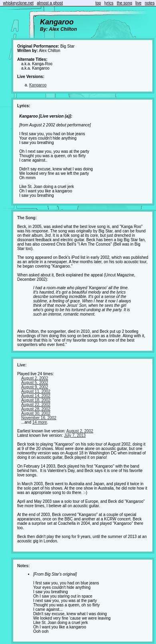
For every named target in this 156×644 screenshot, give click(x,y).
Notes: (23, 566)
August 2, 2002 (35, 378)
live (139, 3)
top (98, 3)
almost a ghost (50, 3)
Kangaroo (38, 85)
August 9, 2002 (35, 387)
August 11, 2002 (36, 391)
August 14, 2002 (36, 396)
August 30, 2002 (36, 413)
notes (150, 3)
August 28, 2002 (36, 409)
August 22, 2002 (36, 405)
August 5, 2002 (35, 383)
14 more (40, 422)
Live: (22, 365)
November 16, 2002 (39, 418)
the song (124, 3)
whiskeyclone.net (18, 3)
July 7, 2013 (75, 435)
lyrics (109, 3)
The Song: (27, 218)
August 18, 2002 (36, 400)
